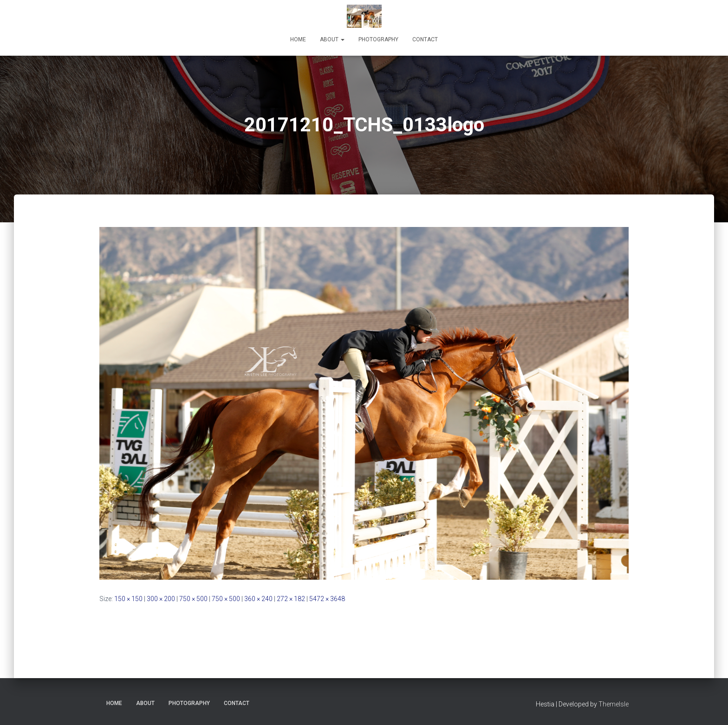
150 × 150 (128, 599)
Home (298, 39)
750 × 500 (193, 599)
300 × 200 (161, 599)
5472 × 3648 (327, 599)
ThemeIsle (614, 704)
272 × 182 (291, 599)
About (332, 39)
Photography (378, 39)
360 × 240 (258, 599)
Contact (425, 39)
